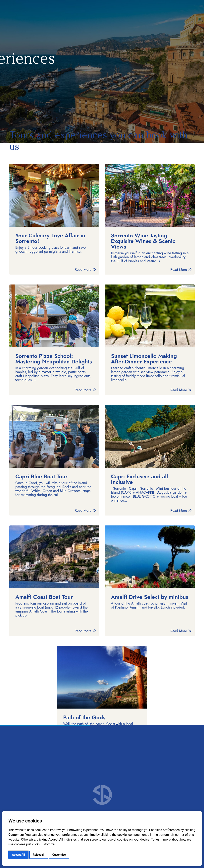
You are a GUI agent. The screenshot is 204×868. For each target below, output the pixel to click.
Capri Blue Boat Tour (41, 477)
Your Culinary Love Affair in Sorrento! (50, 238)
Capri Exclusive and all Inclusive (139, 479)
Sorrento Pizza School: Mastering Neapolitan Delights (54, 359)
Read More (85, 270)
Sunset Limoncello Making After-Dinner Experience (144, 359)
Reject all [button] (39, 855)
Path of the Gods (84, 718)
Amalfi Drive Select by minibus (150, 597)
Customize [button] (59, 855)
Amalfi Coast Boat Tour (44, 597)
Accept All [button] (18, 855)
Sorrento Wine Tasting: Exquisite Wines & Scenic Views (143, 241)
